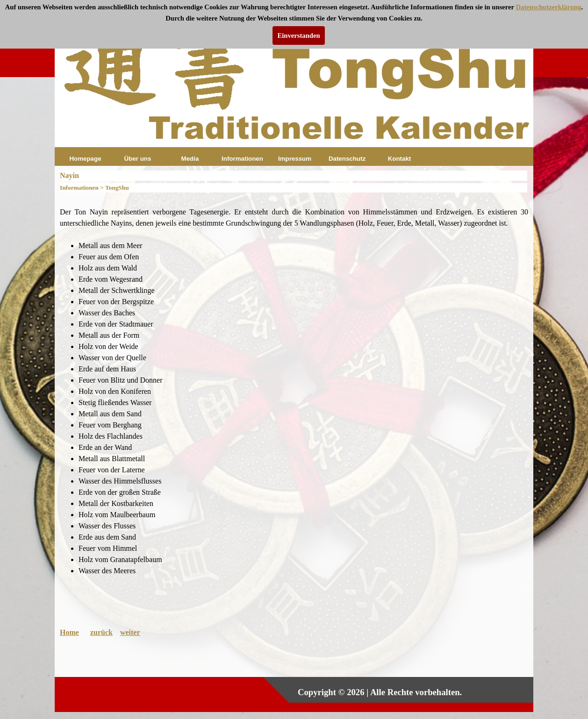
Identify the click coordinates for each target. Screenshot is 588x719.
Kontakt (400, 159)
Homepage (85, 159)
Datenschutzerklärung (549, 7)
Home (69, 632)
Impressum (295, 159)
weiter (130, 632)
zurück (101, 632)
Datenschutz (347, 159)
